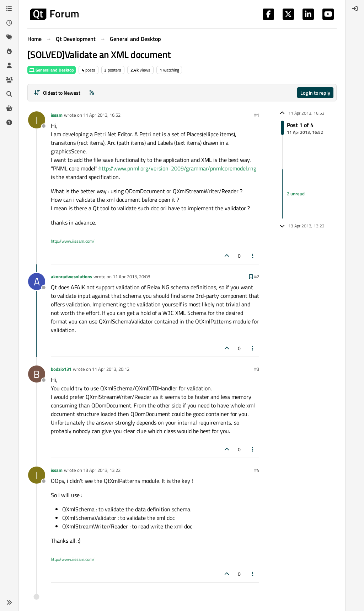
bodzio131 (61, 369)
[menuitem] (355, 9)
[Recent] (9, 23)
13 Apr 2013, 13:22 (102, 470)
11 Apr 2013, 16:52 (102, 115)
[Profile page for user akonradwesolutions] (37, 281)
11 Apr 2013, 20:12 (111, 369)
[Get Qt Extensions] (9, 108)
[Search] (9, 94)
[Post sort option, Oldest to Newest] (57, 93)
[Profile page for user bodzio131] (37, 374)
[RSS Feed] (92, 93)
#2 (257, 276)
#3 (257, 369)
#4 (257, 470)
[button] (9, 602)
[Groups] (9, 80)
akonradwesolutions (71, 276)
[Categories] (9, 9)
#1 (257, 115)
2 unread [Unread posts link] (296, 194)
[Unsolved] (9, 122)
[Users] (9, 65)
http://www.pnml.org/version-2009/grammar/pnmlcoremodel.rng (177, 168)
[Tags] (9, 37)
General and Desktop (52, 70)
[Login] (355, 9)
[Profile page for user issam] (37, 120)
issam (57, 115)
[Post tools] (253, 256)
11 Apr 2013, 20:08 (131, 276)
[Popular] (9, 51)
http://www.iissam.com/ (73, 241)
